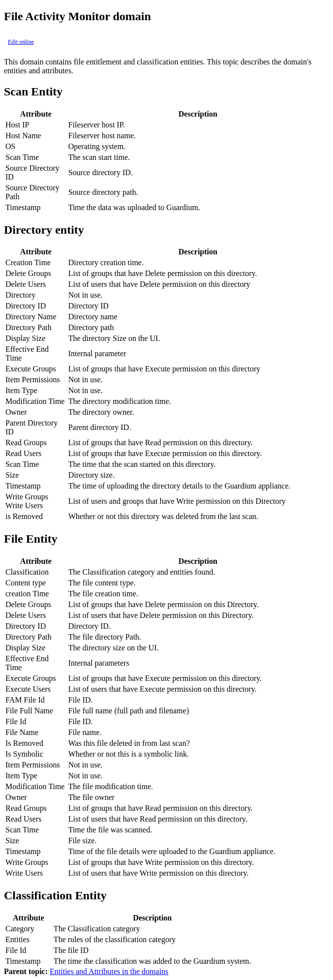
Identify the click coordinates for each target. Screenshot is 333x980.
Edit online (21, 42)
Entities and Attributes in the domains (109, 971)
